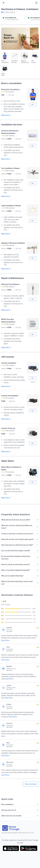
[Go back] (4, 3)
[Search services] (36, 3)
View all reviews (31, 784)
